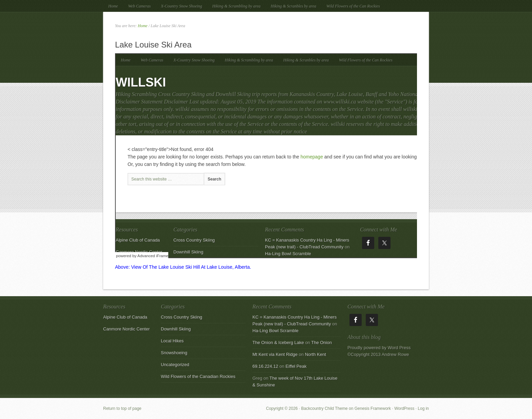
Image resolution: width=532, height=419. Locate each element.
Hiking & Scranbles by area (293, 6)
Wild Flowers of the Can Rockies (353, 6)
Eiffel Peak (296, 366)
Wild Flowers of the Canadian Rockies (198, 376)
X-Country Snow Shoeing (181, 6)
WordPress (404, 408)
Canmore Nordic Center (126, 329)
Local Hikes (172, 341)
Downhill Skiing (176, 329)
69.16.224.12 (265, 366)
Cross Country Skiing (182, 317)
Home (113, 6)
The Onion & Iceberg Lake (278, 342)
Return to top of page (122, 408)
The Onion (321, 342)
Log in (423, 408)
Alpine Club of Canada (125, 317)
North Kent (316, 354)
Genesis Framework (373, 408)
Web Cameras (140, 6)
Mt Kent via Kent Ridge (275, 354)
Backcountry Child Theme (325, 408)
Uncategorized (175, 365)
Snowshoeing (174, 353)
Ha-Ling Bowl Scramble (275, 331)
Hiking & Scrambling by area (236, 6)
